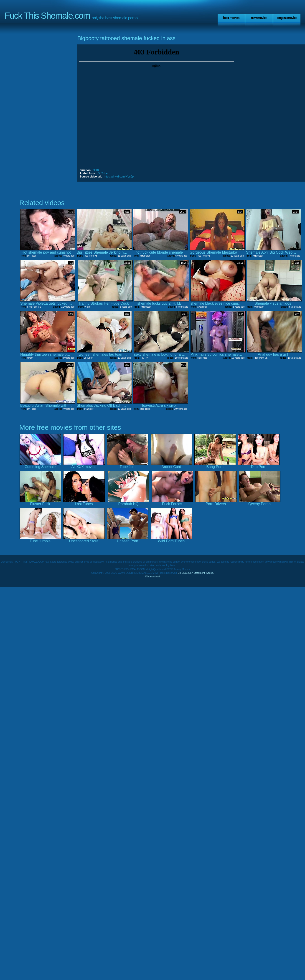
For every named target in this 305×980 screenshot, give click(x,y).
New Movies (259, 18)
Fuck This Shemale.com (47, 16)
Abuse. (210, 573)
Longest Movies (287, 18)
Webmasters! (152, 576)
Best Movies (231, 18)
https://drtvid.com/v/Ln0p (119, 177)
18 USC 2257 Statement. (192, 573)
